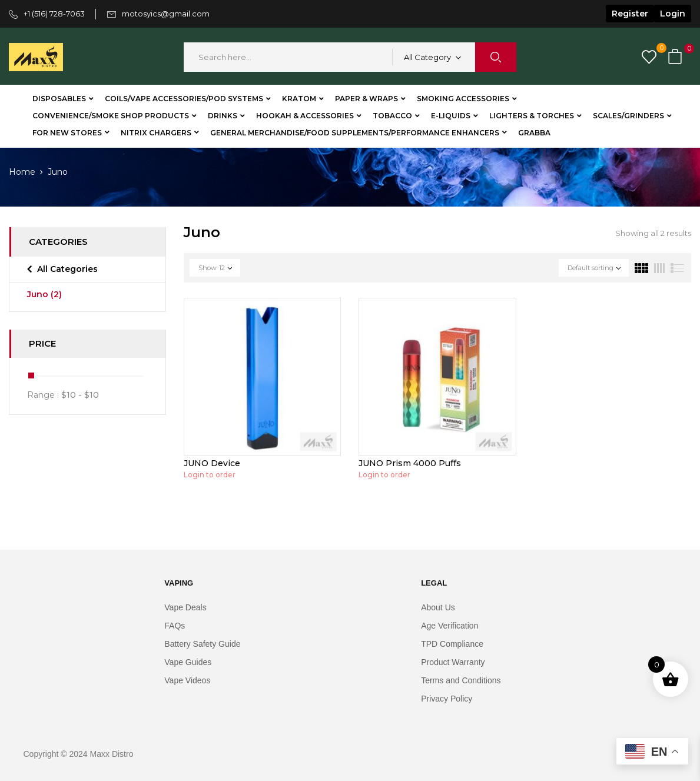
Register (630, 14)
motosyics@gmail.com (166, 14)
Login (673, 14)
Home (22, 172)
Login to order (210, 475)
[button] (676, 57)
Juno (44, 294)
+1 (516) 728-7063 (54, 14)
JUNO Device (212, 463)
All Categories (67, 269)
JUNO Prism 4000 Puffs (410, 463)
